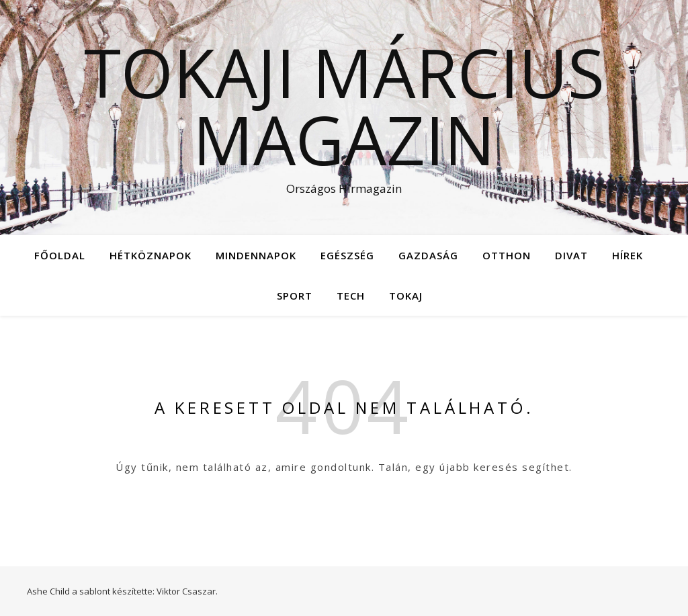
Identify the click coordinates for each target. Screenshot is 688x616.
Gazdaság (428, 255)
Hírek (628, 255)
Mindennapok (256, 255)
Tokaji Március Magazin (344, 105)
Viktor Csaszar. (187, 591)
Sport (295, 296)
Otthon (507, 255)
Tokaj (406, 296)
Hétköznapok (150, 255)
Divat (571, 255)
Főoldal (60, 255)
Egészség (347, 255)
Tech (351, 296)
